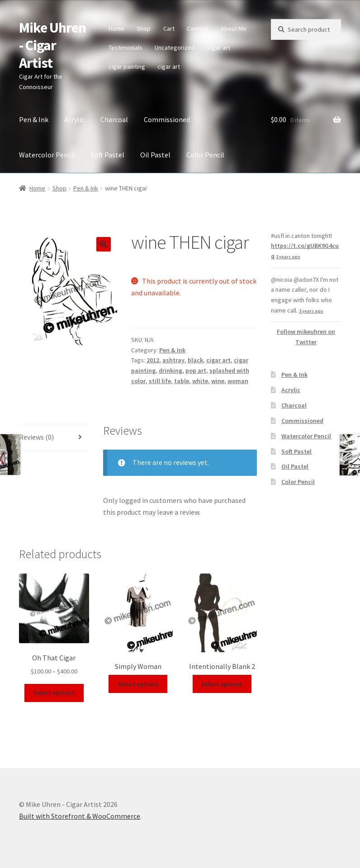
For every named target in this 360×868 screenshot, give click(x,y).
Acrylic (74, 119)
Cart (169, 28)
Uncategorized (175, 47)
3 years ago (288, 257)
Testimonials (126, 47)
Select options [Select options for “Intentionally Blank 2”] (222, 684)
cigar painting (127, 66)
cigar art (219, 47)
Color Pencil (205, 155)
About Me (234, 28)
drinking (171, 370)
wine (218, 381)
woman (238, 381)
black (195, 360)
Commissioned (167, 119)
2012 (153, 360)
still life (160, 381)
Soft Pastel (108, 155)
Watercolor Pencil (47, 155)
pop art (196, 370)
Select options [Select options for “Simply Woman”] (138, 684)
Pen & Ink (34, 119)
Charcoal (114, 119)
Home (116, 28)
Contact (197, 28)
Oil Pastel (155, 155)
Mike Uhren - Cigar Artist (52, 45)
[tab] (54, 438)
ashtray (173, 360)
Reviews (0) (36, 437)
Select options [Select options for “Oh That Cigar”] (54, 693)
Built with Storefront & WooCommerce (80, 816)
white (200, 381)
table (182, 381)
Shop (144, 28)
